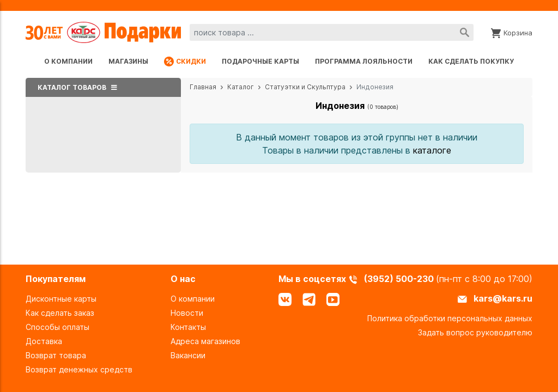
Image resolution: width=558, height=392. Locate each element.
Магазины (128, 61)
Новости (187, 313)
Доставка (44, 341)
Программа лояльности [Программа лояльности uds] (364, 61)
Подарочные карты (260, 61)
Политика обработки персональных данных (450, 318)
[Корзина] (512, 32)
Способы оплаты (57, 327)
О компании (68, 61)
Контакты (188, 327)
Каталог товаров (79, 87)
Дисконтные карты (61, 299)
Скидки (185, 62)
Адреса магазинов (205, 341)
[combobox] (332, 32)
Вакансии (188, 355)
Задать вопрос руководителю (475, 332)
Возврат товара (56, 355)
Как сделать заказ (60, 313)
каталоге (432, 150)
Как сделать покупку (471, 61)
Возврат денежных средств (79, 369)
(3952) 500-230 (400, 279)
